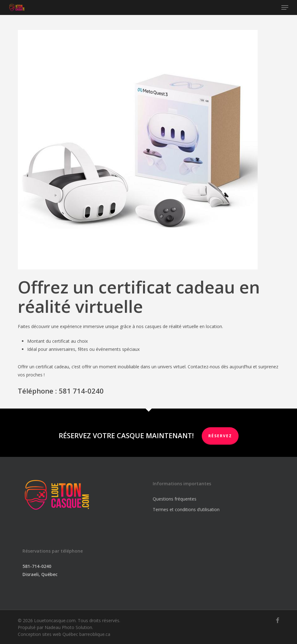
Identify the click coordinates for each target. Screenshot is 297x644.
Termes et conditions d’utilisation (186, 509)
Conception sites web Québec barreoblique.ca (64, 634)
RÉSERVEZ (220, 436)
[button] (285, 7)
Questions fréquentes (175, 499)
